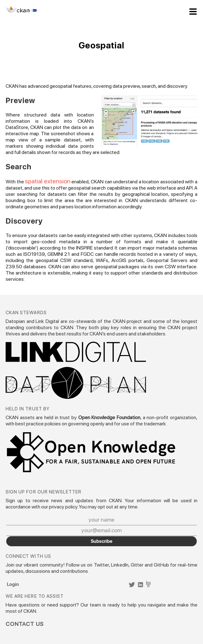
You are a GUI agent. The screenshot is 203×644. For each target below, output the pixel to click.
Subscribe (101, 541)
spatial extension (48, 181)
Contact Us (25, 624)
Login (13, 584)
